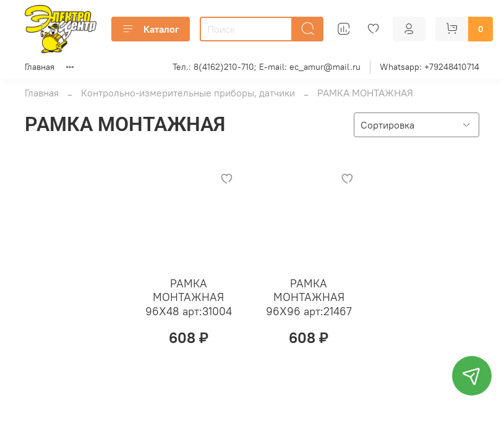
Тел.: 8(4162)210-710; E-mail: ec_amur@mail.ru (267, 67)
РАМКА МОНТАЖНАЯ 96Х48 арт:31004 (189, 297)
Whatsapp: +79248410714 (429, 67)
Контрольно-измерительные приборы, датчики (188, 93)
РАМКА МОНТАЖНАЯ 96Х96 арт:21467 (309, 297)
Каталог (151, 29)
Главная (40, 67)
